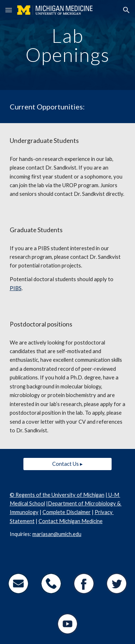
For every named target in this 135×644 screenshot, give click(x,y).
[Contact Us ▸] (67, 464)
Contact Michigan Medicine (71, 521)
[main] (68, 45)
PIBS (16, 288)
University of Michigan (77, 495)
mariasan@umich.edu (57, 534)
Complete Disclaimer (67, 512)
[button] (9, 10)
